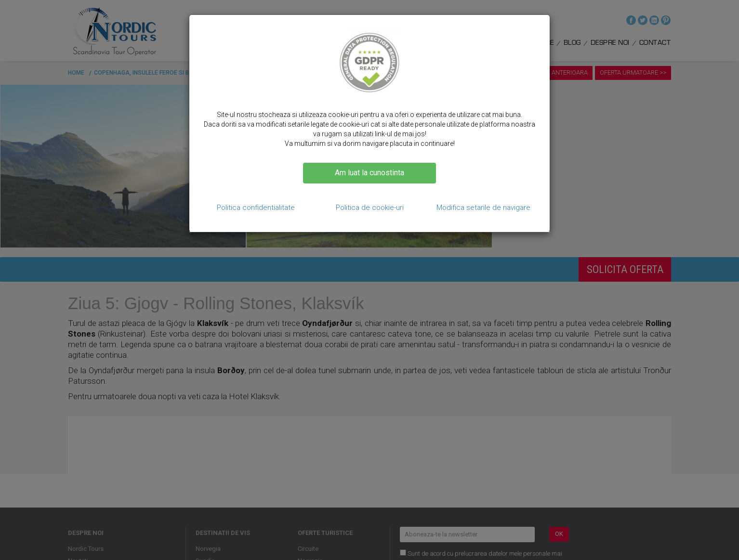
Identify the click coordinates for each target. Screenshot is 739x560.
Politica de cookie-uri (370, 208)
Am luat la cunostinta (369, 173)
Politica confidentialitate (256, 208)
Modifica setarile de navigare (483, 208)
